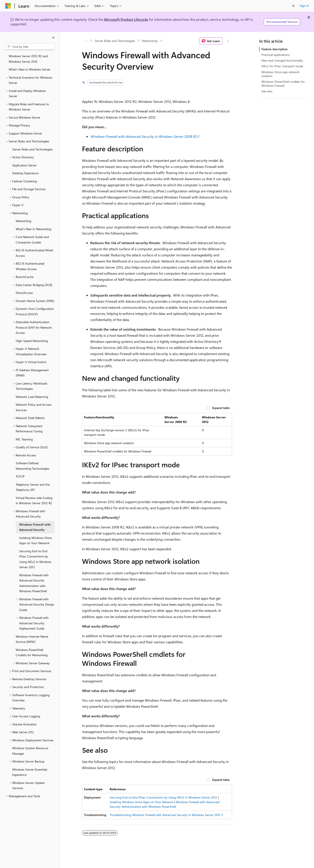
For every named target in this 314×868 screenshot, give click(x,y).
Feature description (275, 49)
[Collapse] (53, 38)
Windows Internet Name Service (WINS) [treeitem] (32, 639)
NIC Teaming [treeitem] (24, 439)
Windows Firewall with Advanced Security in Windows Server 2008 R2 (144, 136)
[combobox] (30, 47)
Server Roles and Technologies (115, 41)
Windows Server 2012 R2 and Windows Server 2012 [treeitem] (28, 59)
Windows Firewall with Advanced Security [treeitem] (35, 527)
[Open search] (294, 6)
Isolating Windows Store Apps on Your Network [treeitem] (35, 540)
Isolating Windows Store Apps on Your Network (142, 802)
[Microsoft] (8, 6)
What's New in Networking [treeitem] (33, 229)
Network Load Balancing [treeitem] (32, 397)
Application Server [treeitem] (24, 165)
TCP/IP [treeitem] (20, 476)
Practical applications (276, 55)
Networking (150, 41)
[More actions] (228, 41)
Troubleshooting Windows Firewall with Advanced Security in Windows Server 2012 (165, 815)
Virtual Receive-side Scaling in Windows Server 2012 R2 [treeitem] (34, 500)
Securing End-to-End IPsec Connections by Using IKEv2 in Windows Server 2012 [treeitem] (35, 559)
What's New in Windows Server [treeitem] (30, 69)
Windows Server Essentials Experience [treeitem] (30, 772)
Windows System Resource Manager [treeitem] (30, 751)
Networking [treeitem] (23, 221)
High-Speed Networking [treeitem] (32, 341)
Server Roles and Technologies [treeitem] (32, 149)
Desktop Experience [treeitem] (25, 173)
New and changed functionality (282, 60)
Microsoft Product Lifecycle (126, 19)
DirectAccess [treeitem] (24, 293)
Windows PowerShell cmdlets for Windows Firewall (283, 84)
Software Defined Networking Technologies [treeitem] (32, 466)
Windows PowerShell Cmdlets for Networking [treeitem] (32, 652)
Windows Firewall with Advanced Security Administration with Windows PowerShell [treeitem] (34, 583)
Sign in (304, 6)
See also (267, 91)
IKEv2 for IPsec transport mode (282, 66)
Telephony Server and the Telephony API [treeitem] (33, 487)
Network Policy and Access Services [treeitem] (34, 407)
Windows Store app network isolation (280, 74)
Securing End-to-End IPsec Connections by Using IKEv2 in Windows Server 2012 (163, 797)
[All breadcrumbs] (86, 41)
